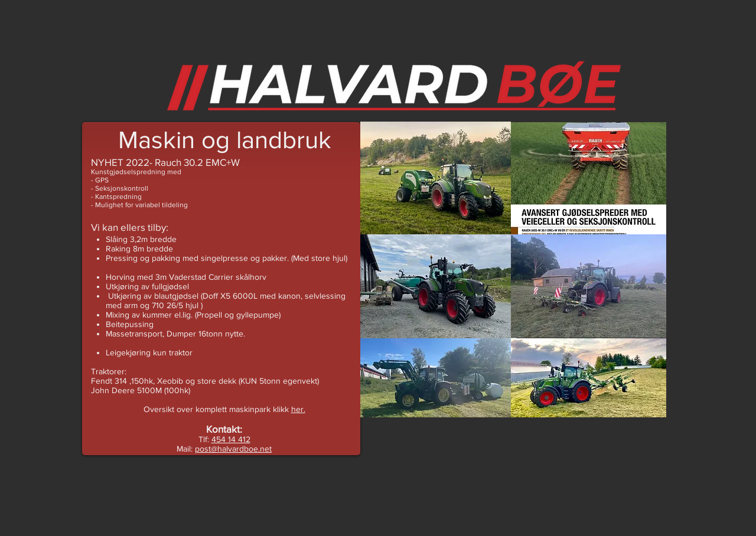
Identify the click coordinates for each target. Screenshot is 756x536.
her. (298, 409)
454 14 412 (231, 439)
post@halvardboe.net (233, 449)
